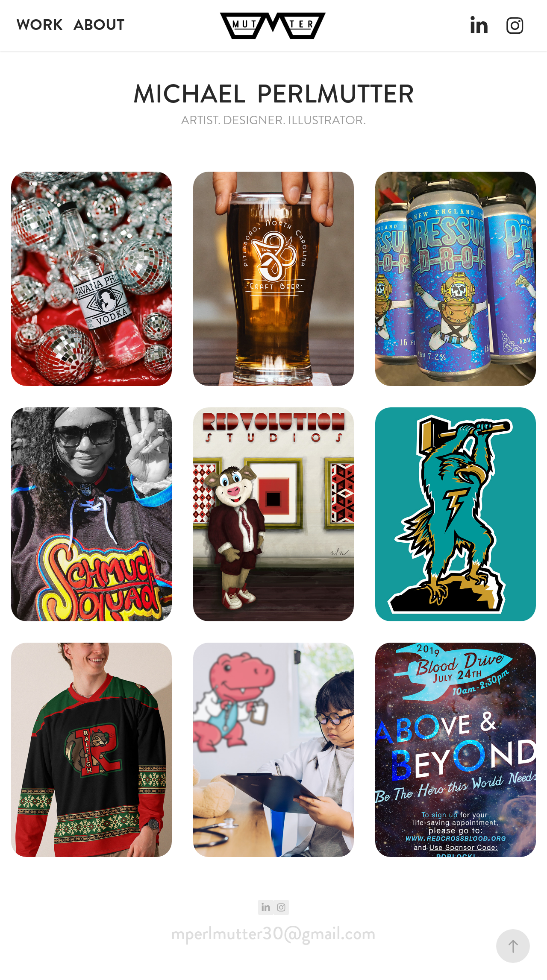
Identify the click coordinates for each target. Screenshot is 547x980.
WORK (40, 25)
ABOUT (99, 25)
